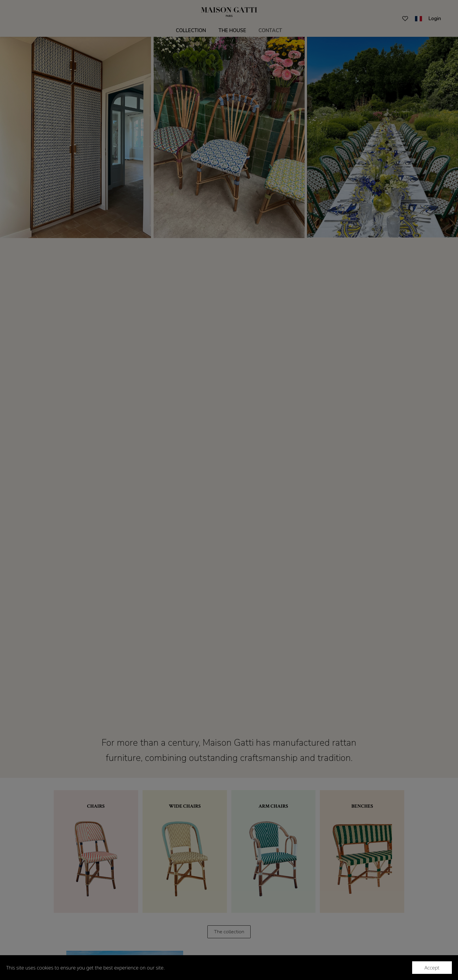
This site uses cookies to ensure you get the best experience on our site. (85, 968)
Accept (432, 968)
